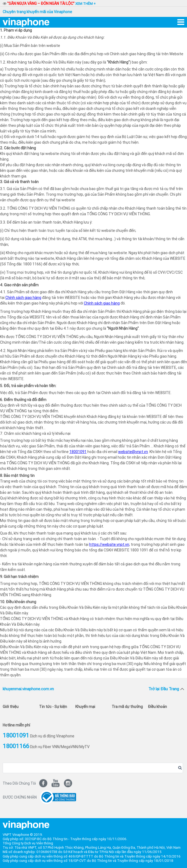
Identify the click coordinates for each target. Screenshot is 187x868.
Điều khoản (157, 707)
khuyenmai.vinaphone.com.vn (28, 689)
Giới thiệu (11, 707)
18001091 (78, 452)
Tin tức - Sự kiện (53, 707)
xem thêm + (85, 4)
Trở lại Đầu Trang (164, 689)
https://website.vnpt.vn (109, 544)
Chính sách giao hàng (23, 298)
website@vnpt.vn (133, 452)
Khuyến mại (85, 707)
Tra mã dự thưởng (127, 707)
